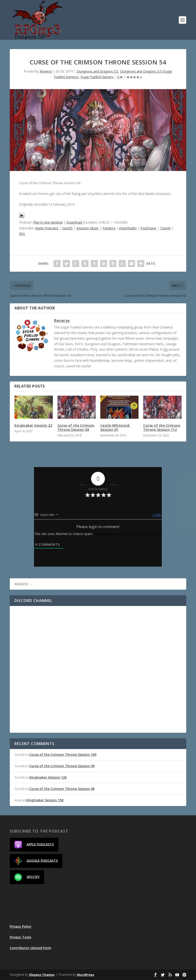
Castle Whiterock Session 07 (115, 427)
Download (74, 222)
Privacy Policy (21, 926)
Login (156, 515)
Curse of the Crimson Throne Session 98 (62, 789)
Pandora (109, 228)
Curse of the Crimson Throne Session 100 (63, 754)
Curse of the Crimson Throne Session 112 (162, 427)
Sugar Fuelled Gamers (97, 77)
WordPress (86, 975)
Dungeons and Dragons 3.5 (98, 71)
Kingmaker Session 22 (33, 425)
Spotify (67, 228)
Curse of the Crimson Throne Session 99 (62, 766)
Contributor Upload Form (30, 948)
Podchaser (148, 228)
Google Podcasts (36, 861)
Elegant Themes (42, 975)
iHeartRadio (128, 228)
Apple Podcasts (47, 228)
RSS (22, 234)
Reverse (46, 71)
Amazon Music (88, 228)
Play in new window (48, 222)
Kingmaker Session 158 (45, 800)
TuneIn (165, 228)
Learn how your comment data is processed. (128, 534)
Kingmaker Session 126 (48, 777)
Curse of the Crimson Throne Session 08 (76, 427)
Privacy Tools (20, 937)
